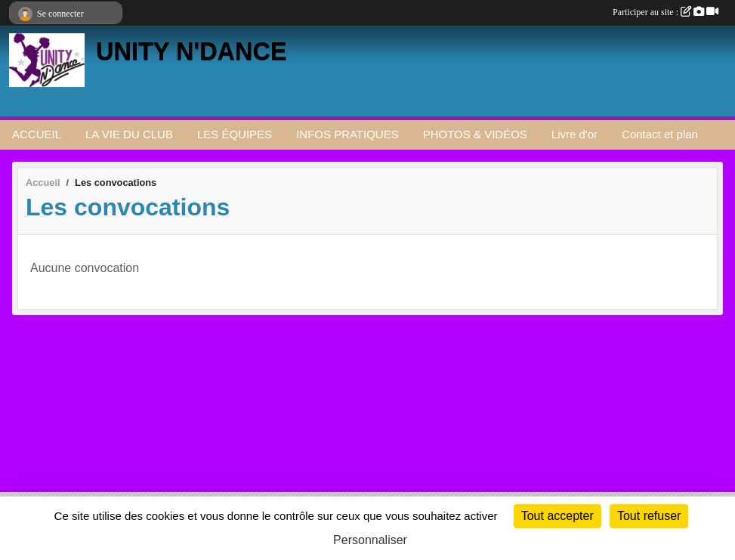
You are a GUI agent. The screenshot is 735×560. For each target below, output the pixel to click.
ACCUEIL (37, 134)
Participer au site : (666, 12)
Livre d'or (574, 134)
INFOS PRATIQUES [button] (347, 134)
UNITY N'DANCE (191, 51)
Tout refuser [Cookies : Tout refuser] (649, 516)
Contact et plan (660, 134)
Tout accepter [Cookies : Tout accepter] (557, 516)
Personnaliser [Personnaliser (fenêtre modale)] (370, 540)
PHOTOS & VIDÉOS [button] (475, 134)
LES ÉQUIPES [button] (235, 134)
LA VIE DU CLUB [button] (129, 134)
